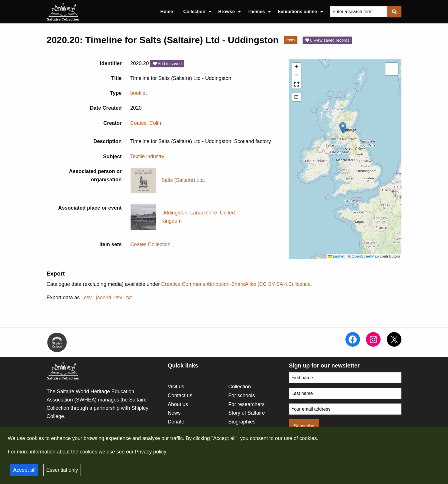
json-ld (104, 298)
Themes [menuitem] (256, 12)
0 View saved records (327, 40)
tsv (119, 298)
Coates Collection (150, 244)
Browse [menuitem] (227, 12)
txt (129, 298)
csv (88, 298)
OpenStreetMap (365, 256)
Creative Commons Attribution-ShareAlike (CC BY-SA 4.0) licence (236, 284)
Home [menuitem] (167, 12)
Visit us (176, 387)
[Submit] (394, 12)
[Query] (359, 12)
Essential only (62, 470)
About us (178, 404)
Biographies (242, 422)
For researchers (246, 404)
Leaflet (336, 256)
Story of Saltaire (247, 413)
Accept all (24, 470)
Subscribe (304, 426)
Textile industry (147, 156)
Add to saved (167, 64)
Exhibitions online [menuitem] (297, 12)
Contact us (180, 395)
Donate (176, 422)
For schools (242, 395)
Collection (240, 387)
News (174, 413)
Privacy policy (151, 452)
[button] (343, 128)
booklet (139, 93)
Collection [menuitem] (194, 12)
